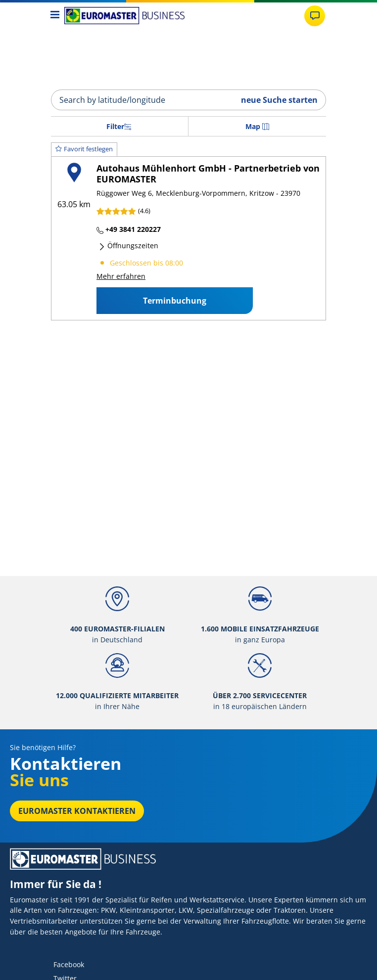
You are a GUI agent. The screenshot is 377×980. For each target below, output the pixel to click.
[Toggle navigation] (55, 16)
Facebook (69, 964)
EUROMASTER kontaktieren (77, 811)
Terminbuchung (175, 301)
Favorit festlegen (84, 149)
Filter (119, 126)
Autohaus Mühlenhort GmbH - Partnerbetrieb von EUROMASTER (208, 173)
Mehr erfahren (121, 276)
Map (257, 126)
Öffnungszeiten (128, 245)
